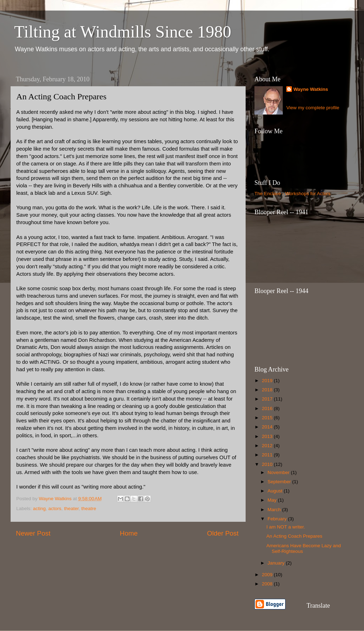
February (278, 519)
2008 (268, 584)
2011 (268, 455)
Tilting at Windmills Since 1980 (123, 32)
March (275, 510)
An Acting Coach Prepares (294, 536)
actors (55, 509)
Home (129, 533)
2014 (268, 427)
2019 (268, 381)
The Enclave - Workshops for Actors (292, 194)
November (279, 472)
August (276, 491)
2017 (268, 399)
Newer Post (33, 533)
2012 (268, 446)
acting (39, 509)
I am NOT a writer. (286, 527)
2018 (268, 390)
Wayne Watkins (311, 89)
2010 (268, 464)
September (280, 482)
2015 (268, 418)
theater (71, 509)
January (277, 563)
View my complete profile (313, 108)
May (273, 500)
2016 (268, 408)
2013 (268, 436)
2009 (268, 575)
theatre (89, 509)
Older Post (223, 533)
